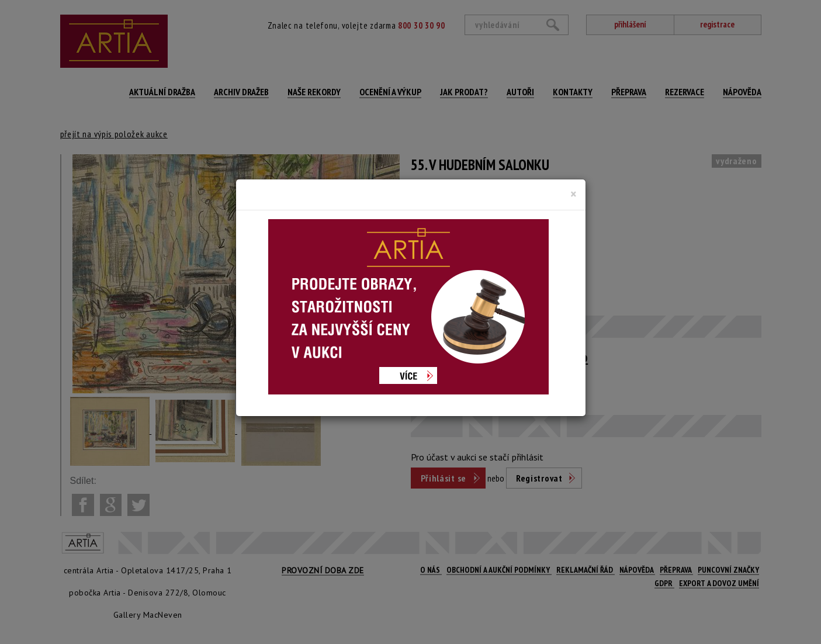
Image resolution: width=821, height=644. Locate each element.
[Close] (574, 194)
